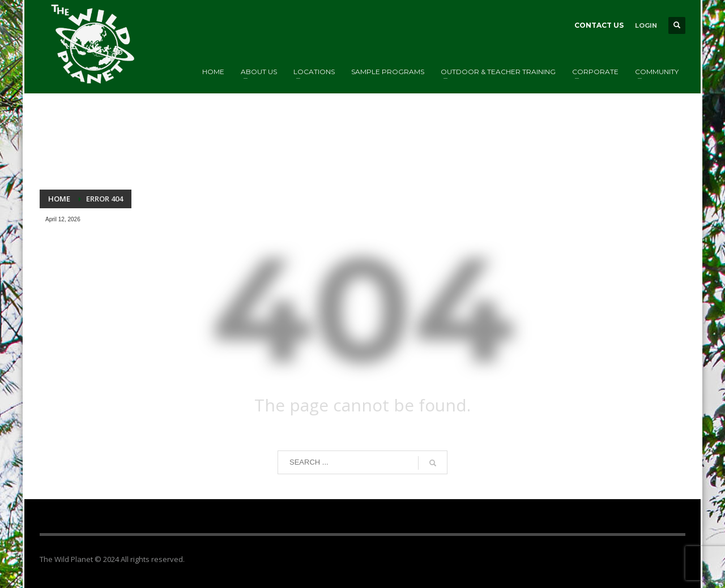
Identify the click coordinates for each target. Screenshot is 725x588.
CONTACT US (599, 25)
